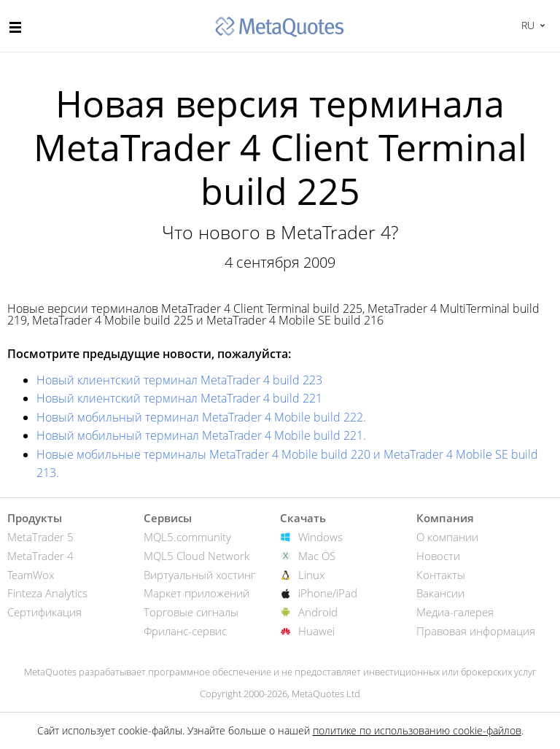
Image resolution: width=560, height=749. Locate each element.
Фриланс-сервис (185, 631)
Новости (438, 556)
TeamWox (31, 575)
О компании (447, 537)
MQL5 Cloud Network (197, 556)
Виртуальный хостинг (199, 575)
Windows (320, 537)
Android (318, 612)
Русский (526, 25)
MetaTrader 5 (40, 537)
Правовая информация (476, 631)
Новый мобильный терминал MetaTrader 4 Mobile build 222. (201, 417)
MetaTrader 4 (40, 556)
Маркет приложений (197, 593)
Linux (311, 575)
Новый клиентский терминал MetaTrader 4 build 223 (179, 380)
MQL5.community (187, 537)
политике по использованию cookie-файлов (417, 730)
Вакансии (440, 593)
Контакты (441, 575)
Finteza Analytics (47, 593)
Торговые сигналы (191, 612)
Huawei (316, 631)
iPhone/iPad (328, 593)
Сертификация (44, 612)
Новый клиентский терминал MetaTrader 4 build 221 (179, 398)
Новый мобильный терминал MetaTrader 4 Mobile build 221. (201, 435)
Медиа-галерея (455, 612)
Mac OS (317, 556)
